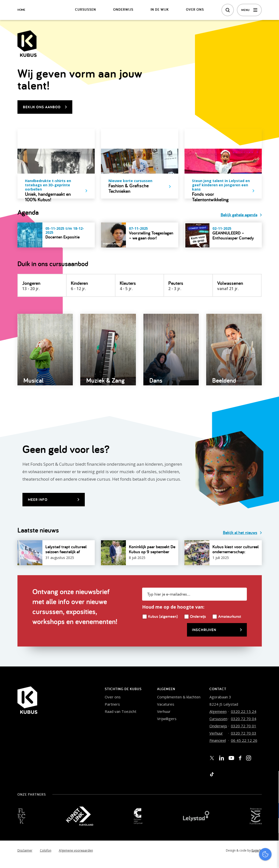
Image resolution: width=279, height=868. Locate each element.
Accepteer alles (237, 844)
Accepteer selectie (237, 859)
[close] (271, 780)
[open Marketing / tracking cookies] (271, 826)
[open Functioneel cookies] (271, 811)
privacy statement (254, 794)
